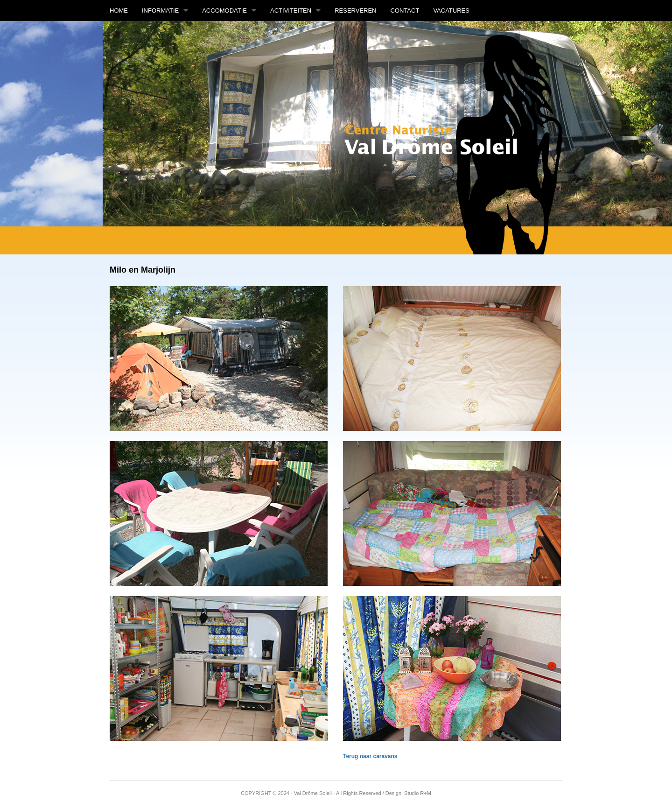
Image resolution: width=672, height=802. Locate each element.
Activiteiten (291, 11)
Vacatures (451, 11)
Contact (405, 11)
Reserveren (355, 11)
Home (119, 11)
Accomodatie (224, 11)
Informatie (160, 11)
